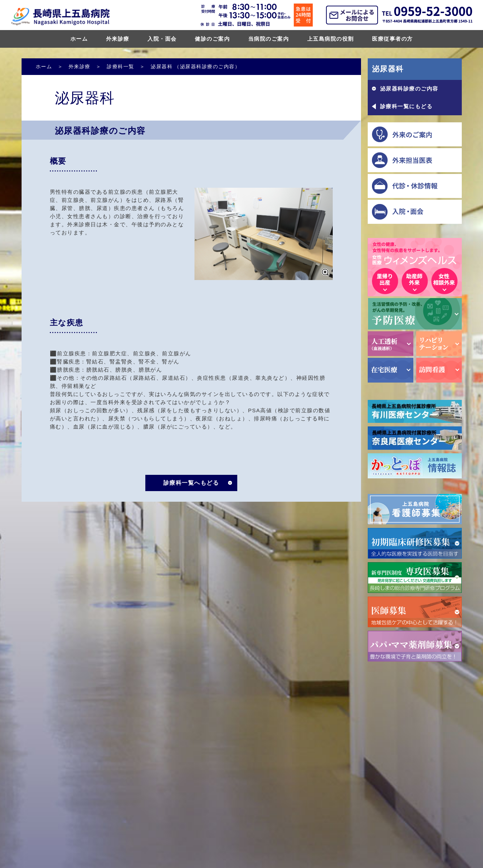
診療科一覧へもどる (191, 483)
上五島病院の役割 (331, 39)
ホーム (79, 39)
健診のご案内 (212, 39)
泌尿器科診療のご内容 (409, 89)
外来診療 (118, 39)
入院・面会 (162, 39)
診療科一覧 (121, 66)
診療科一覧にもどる (406, 106)
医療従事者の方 (392, 39)
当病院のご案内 (269, 39)
